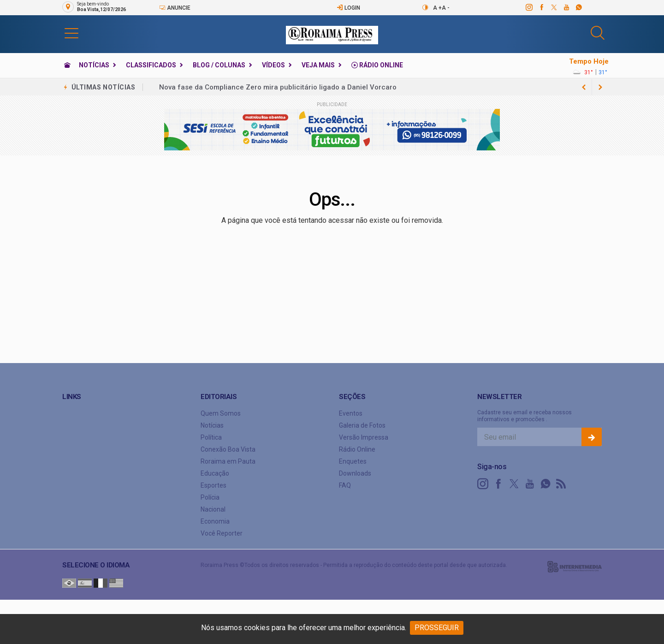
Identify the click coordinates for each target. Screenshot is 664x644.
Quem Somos (221, 413)
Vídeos (273, 65)
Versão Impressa (364, 437)
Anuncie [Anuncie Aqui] (175, 8)
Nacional (213, 509)
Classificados (151, 65)
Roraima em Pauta (228, 461)
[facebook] (541, 7)
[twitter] (554, 7)
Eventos (351, 413)
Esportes (213, 485)
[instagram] (529, 7)
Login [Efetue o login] (348, 8)
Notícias (94, 65)
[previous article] (600, 87)
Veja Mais (318, 65)
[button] (71, 33)
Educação (215, 473)
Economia (215, 521)
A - (446, 8)
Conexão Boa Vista (228, 449)
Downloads (355, 473)
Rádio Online (377, 65)
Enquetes (353, 461)
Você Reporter (222, 533)
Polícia (210, 497)
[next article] (584, 87)
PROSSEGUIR (437, 628)
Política (211, 437)
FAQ (345, 485)
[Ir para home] (67, 65)
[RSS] (561, 484)
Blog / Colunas (219, 65)
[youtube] (566, 7)
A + (437, 8)
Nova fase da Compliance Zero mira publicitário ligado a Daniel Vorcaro (278, 87)
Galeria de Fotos (362, 425)
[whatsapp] (578, 7)
